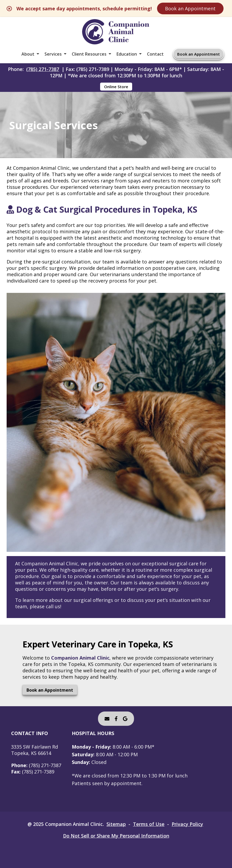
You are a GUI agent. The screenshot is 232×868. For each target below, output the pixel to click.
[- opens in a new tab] (116, 719)
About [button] (28, 54)
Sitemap (116, 824)
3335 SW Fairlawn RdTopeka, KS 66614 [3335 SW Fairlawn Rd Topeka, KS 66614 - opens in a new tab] (35, 750)
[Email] (107, 719)
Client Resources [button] (89, 54)
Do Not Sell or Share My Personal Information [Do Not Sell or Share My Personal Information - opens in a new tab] (116, 836)
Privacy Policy (187, 824)
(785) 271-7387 (43, 69)
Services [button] (53, 54)
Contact (155, 54)
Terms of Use (149, 824)
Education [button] (127, 54)
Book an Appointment (190, 8)
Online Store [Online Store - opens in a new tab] (116, 87)
